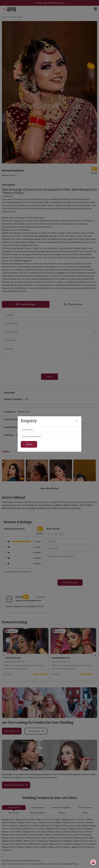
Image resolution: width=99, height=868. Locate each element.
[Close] (77, 421)
